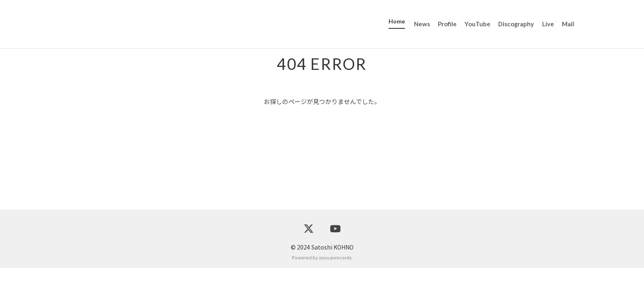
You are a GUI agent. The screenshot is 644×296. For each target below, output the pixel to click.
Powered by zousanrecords (322, 285)
